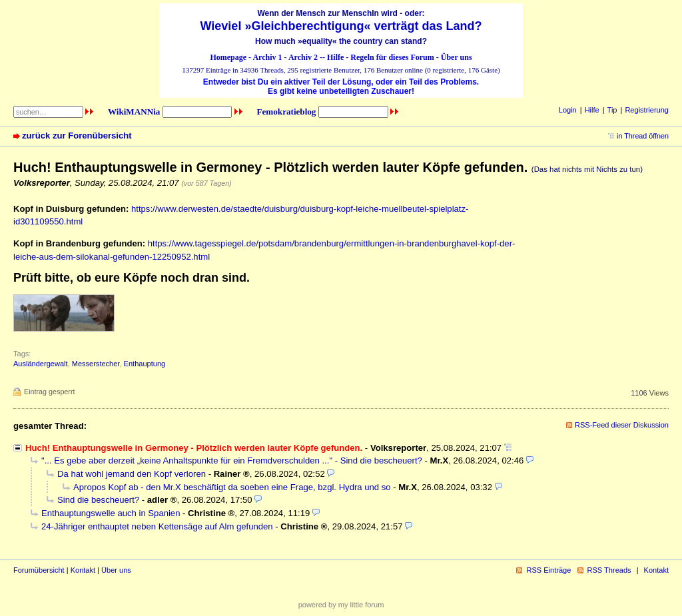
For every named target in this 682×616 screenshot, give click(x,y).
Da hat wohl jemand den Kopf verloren (132, 474)
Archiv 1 (267, 57)
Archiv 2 (303, 57)
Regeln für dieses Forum (392, 57)
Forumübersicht (39, 570)
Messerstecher (96, 364)
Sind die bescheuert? (98, 500)
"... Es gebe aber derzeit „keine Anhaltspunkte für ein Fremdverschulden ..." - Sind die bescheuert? (232, 461)
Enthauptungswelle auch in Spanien (111, 513)
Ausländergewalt (41, 364)
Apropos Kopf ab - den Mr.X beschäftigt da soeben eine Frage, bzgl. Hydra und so (232, 487)
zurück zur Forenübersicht (77, 136)
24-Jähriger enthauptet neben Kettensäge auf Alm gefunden (157, 526)
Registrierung (647, 110)
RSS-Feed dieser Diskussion (622, 425)
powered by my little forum (341, 605)
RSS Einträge (548, 570)
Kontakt (83, 570)
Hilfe (335, 57)
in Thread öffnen (643, 136)
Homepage (228, 57)
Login (568, 110)
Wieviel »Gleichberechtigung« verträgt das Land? (341, 26)
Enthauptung (145, 364)
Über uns (457, 57)
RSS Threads (609, 570)
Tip (612, 110)
